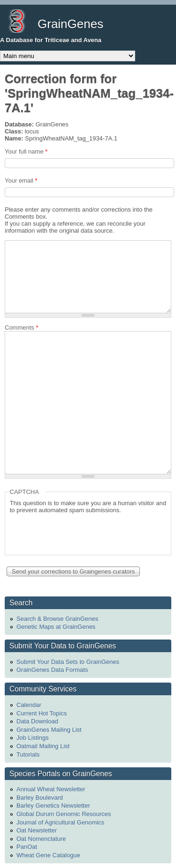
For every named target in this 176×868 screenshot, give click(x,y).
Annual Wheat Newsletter (51, 789)
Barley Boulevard (40, 798)
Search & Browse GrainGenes (57, 619)
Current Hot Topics (42, 713)
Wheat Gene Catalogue (48, 855)
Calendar (29, 705)
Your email (21, 180)
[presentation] (81, 532)
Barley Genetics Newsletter (53, 805)
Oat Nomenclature (41, 839)
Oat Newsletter (37, 830)
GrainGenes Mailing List (49, 730)
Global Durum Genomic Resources (64, 814)
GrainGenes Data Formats (52, 670)
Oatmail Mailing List (43, 746)
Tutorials (28, 754)
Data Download (37, 721)
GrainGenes (70, 24)
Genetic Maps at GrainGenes (56, 627)
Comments (22, 327)
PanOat (27, 847)
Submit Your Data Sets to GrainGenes (68, 662)
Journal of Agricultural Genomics (60, 822)
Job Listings (33, 738)
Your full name (26, 151)
